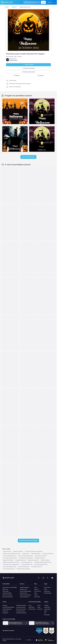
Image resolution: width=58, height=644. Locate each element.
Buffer (39, 607)
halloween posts (26, 554)
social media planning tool (24, 567)
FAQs (46, 611)
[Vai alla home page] (6, 2)
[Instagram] (43, 578)
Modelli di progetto (24, 587)
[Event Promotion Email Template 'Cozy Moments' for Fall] (10, 296)
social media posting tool (37, 567)
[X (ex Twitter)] (48, 578)
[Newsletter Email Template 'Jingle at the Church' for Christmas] (47, 370)
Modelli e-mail (23, 589)
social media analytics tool (27, 562)
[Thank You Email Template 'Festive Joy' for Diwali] (10, 517)
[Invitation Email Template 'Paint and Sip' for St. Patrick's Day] (28, 370)
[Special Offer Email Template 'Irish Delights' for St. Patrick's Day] (10, 481)
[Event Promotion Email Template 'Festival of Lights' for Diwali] (47, 481)
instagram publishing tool (20, 560)
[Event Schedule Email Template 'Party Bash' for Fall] (47, 296)
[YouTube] (52, 578)
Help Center (47, 607)
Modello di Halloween (36, 554)
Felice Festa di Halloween (48, 554)
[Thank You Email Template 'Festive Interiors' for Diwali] (28, 517)
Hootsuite (40, 609)
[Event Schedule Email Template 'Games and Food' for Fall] (28, 296)
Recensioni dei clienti (8, 597)
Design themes (24, 593)
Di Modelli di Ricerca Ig (40, 558)
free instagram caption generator (10, 558)
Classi (45, 589)
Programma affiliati (7, 593)
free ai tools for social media (41, 556)
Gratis (36, 587)
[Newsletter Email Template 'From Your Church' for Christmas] (10, 333)
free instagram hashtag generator (26, 558)
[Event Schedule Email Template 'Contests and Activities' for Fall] (28, 222)
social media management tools (10, 567)
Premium (36, 589)
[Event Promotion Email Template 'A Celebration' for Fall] (28, 259)
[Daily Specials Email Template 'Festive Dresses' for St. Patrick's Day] (10, 370)
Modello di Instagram (45, 560)
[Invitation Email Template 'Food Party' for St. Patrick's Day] (47, 407)
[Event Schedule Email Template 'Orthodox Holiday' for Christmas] (28, 481)
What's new (5, 589)
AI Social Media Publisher (8, 607)
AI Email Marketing (7, 609)
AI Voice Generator (21, 607)
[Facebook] (39, 578)
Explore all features (24, 597)
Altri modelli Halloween (28, 157)
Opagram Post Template (8, 560)
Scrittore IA (5, 611)
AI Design (5, 605)
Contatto (46, 605)
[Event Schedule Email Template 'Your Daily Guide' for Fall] (10, 185)
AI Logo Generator (21, 611)
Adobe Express (32, 609)
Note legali (47, 615)
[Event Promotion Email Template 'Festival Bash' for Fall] (28, 185)
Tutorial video (47, 587)
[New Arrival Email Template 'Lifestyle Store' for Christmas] (47, 444)
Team (36, 593)
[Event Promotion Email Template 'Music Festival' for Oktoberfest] (47, 222)
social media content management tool (11, 564)
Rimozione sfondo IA (21, 609)
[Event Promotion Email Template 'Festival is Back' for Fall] (47, 185)
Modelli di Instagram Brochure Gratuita (11, 562)
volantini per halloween (18, 551)
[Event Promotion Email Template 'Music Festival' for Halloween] (28, 333)
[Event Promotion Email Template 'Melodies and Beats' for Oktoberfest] (47, 259)
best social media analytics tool (10, 556)
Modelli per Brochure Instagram (23, 569)
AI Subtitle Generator (21, 605)
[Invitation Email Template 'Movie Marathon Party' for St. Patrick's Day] (28, 407)
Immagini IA (5, 613)
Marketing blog (48, 593)
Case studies (6, 591)
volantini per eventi (7, 551)
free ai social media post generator (25, 556)
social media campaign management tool (43, 562)
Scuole (36, 595)
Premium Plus (38, 591)
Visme (39, 605)
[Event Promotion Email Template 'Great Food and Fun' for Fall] (10, 222)
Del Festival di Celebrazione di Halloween (34, 551)
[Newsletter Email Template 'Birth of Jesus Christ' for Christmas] (47, 333)
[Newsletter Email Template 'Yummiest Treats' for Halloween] (10, 444)
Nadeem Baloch (14, 60)
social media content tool (27, 564)
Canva (30, 605)
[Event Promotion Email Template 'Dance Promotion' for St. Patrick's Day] (10, 407)
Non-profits (37, 597)
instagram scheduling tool (33, 560)
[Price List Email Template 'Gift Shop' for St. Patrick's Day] (47, 517)
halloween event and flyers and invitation (12, 554)
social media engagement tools (41, 564)
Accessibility (47, 609)
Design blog (47, 591)
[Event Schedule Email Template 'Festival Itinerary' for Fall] (10, 259)
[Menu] (55, 2)
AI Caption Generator (21, 613)
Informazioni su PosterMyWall (10, 587)
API (45, 613)
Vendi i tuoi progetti (7, 595)
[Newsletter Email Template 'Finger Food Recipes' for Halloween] (28, 444)
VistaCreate (31, 607)
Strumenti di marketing (25, 595)
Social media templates (25, 591)
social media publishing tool (9, 569)
